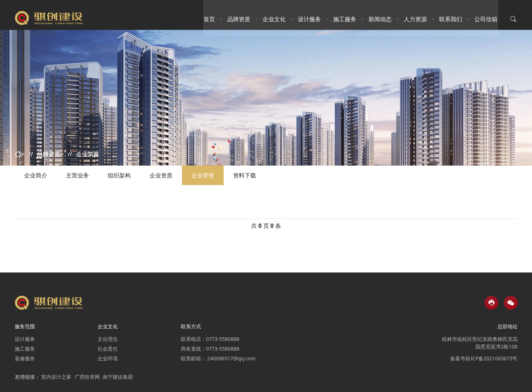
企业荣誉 (203, 175)
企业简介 (36, 175)
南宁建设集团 (118, 377)
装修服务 (25, 358)
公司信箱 (487, 16)
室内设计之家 (56, 377)
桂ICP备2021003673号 (491, 358)
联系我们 (451, 16)
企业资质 (161, 175)
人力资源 (416, 16)
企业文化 (275, 16)
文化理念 (108, 339)
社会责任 (108, 349)
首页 (210, 16)
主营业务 (77, 175)
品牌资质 (240, 16)
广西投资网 (87, 377)
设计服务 (310, 16)
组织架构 (119, 175)
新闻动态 (381, 16)
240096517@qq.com (231, 358)
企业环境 (108, 358)
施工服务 (345, 16)
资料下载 (245, 175)
